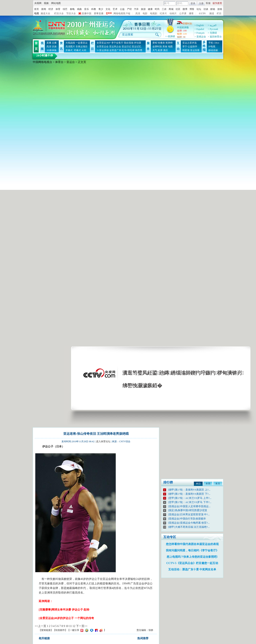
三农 (164, 9)
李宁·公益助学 (190, 47)
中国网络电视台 (42, 62)
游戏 (220, 9)
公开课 (183, 13)
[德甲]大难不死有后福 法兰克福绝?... (189, 527)
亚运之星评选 (190, 43)
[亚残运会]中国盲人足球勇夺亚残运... (189, 506)
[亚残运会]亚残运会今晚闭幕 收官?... (189, 523)
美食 (165, 47)
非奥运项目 (82, 47)
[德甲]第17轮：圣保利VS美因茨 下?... (189, 494)
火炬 (84, 50)
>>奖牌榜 (170, 36)
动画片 (173, 13)
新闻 (44, 9)
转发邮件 (60, 630)
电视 (37, 13)
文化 (108, 9)
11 (70, 626)
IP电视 (212, 47)
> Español (199, 29)
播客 (191, 13)
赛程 (155, 43)
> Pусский (213, 29)
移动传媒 (213, 50)
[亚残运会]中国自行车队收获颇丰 (187, 519)
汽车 (136, 9)
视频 (46, 3)
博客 (192, 9)
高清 (138, 13)
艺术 (115, 9)
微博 (185, 9)
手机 (211, 43)
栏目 (219, 13)
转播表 (161, 43)
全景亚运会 (103, 47)
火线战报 (70, 43)
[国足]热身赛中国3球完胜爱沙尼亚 (188, 510)
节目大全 (71, 13)
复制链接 (46, 630)
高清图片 (70, 47)
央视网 (38, 3)
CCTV (202, 13)
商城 (171, 9)
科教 (94, 9)
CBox (217, 43)
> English (199, 25)
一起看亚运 (82, 43)
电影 (145, 13)
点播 (54, 43)
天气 (155, 50)
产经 (129, 9)
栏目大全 (59, 13)
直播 (49, 43)
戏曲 (79, 9)
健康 (150, 9)
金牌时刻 (157, 47)
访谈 (206, 9)
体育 (58, 9)
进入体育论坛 (103, 441)
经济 (51, 9)
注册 (201, 3)
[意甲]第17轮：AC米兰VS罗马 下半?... (190, 502)
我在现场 (129, 43)
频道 (212, 13)
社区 (178, 9)
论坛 (199, 9)
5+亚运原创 (103, 50)
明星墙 (186, 50)
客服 (208, 3)
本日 (198, 484)
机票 (160, 50)
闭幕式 (77, 50)
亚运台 (71, 62)
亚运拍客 (195, 50)
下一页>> (82, 626)
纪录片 (163, 13)
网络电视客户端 (122, 13)
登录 (193, 3)
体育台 (59, 62)
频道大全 (45, 13)
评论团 (138, 43)
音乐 (87, 9)
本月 (218, 484)
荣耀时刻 (184, 24)
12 (74, 626)
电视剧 (154, 13)
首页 (37, 9)
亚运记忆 (137, 47)
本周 (208, 484)
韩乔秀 (139, 50)
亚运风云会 (115, 47)
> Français (199, 33)
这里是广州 (115, 50)
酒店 (166, 50)
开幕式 (69, 50)
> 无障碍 (212, 33)
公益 (122, 9)
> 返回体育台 (215, 37)
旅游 (143, 9)
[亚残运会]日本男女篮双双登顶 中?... (189, 514)
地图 (170, 47)
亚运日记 (126, 47)
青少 (101, 9)
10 (67, 626)
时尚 (157, 9)
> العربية (212, 25)
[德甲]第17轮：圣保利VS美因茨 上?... (189, 490)
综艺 (65, 9)
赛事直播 (99, 13)
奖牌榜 (169, 43)
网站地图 (56, 3)
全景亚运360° (104, 43)
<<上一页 (40, 626)
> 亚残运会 (200, 37)
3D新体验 (51, 50)
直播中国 (87, 13)
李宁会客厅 (117, 43)
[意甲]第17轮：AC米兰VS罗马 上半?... (190, 498)
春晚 (72, 9)
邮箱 (213, 9)
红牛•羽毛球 (128, 50)
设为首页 (217, 3)
